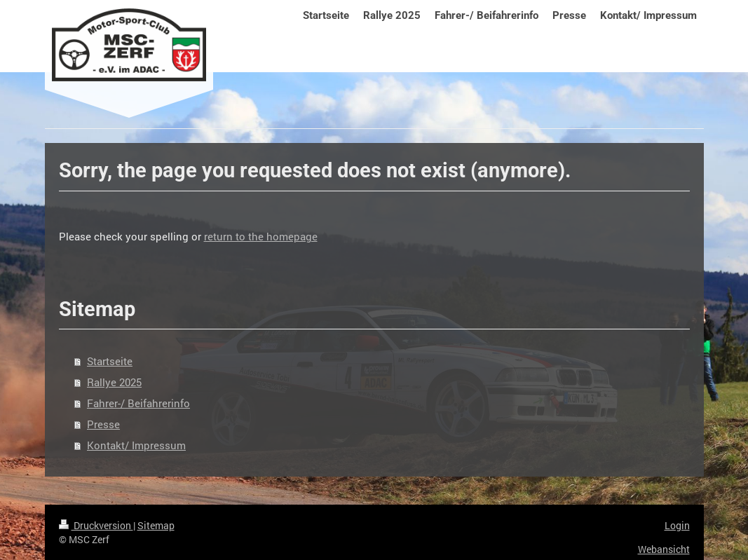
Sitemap (156, 525)
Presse (103, 424)
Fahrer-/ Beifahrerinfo (138, 403)
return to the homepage (261, 236)
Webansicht (664, 549)
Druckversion (96, 525)
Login (677, 525)
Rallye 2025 (114, 382)
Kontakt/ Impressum (136, 445)
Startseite (110, 361)
